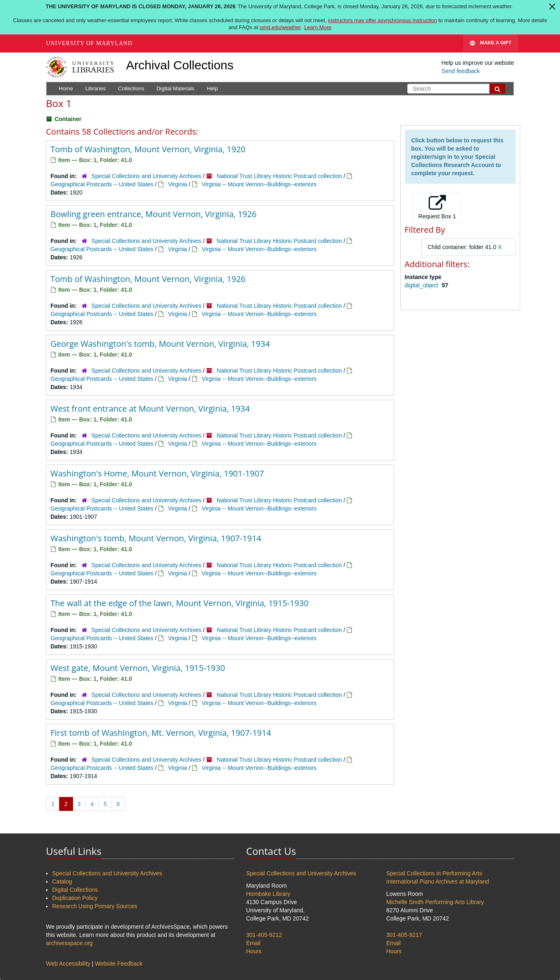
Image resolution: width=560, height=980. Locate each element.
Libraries (96, 88)
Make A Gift (491, 44)
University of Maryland (89, 43)
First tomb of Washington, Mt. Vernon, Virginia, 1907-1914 (161, 733)
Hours (254, 951)
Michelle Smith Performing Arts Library (435, 902)
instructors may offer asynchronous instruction (382, 20)
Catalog (62, 882)
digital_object (422, 285)
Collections (131, 88)
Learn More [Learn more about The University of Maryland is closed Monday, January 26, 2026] (318, 27)
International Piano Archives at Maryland (438, 882)
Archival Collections (180, 65)
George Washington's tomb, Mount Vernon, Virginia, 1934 (160, 344)
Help (212, 88)
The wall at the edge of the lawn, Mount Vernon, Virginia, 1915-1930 (180, 603)
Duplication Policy (75, 898)
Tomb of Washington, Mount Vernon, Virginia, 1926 (148, 279)
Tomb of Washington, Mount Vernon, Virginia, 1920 (148, 149)
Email (254, 943)
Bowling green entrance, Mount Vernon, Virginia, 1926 (154, 214)
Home (66, 88)
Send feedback (460, 71)
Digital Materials (175, 88)
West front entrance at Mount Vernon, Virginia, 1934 (150, 409)
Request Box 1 (437, 207)
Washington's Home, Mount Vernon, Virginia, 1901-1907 (157, 473)
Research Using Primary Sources (95, 906)
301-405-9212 (264, 935)
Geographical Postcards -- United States (102, 184)
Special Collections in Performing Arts (434, 873)
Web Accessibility (68, 964)
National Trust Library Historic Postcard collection (279, 176)
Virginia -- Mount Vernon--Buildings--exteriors (259, 184)
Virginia (177, 184)
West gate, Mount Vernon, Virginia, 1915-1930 (138, 668)
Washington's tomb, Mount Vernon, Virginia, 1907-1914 (156, 538)
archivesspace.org (69, 943)
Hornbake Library (268, 894)
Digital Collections (75, 890)
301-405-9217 (404, 935)
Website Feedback (119, 964)
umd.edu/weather (280, 27)
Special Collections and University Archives (147, 176)
